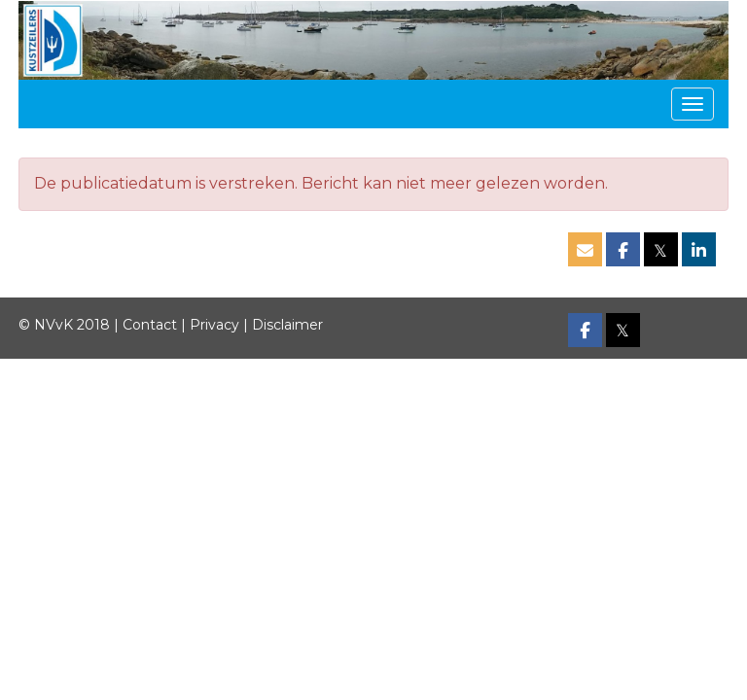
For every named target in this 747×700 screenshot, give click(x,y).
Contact (150, 325)
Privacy (214, 325)
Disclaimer (287, 325)
